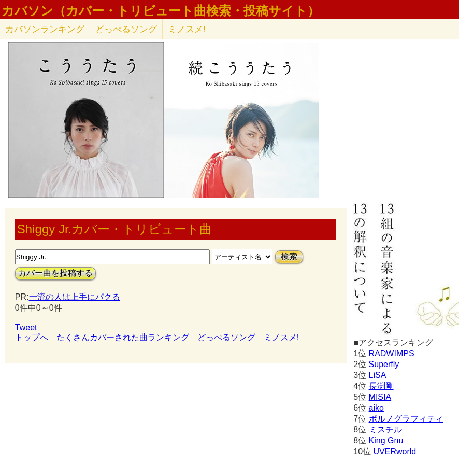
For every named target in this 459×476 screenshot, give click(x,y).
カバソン (45, 29)
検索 (289, 256)
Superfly (384, 364)
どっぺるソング (126, 29)
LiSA (378, 375)
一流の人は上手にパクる (75, 297)
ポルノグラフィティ (406, 419)
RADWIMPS (392, 353)
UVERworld (395, 451)
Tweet (26, 327)
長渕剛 (381, 386)
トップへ (32, 337)
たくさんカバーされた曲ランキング (123, 337)
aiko (376, 408)
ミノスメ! (187, 29)
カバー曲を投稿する (55, 273)
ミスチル (385, 430)
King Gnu (386, 440)
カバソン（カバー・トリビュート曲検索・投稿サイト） (161, 11)
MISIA (380, 397)
